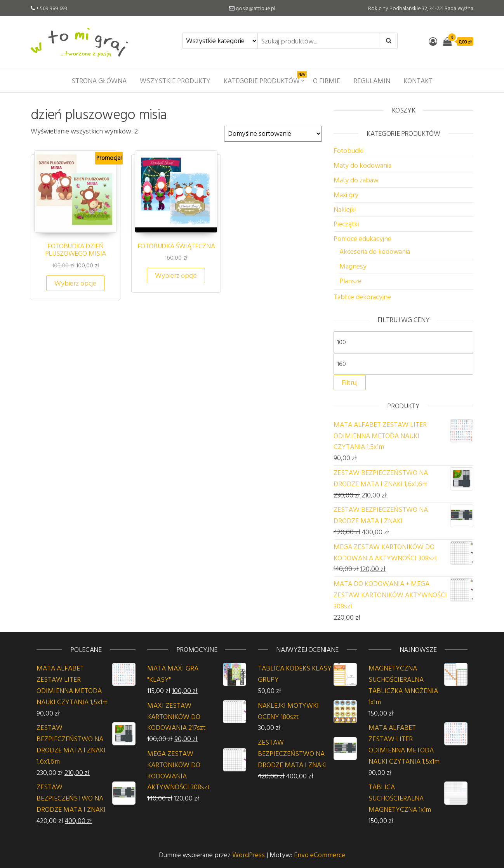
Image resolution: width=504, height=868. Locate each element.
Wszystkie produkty (175, 81)
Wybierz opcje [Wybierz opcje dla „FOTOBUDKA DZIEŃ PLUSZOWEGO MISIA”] (75, 283)
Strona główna (99, 81)
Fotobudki (348, 150)
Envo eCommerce (320, 855)
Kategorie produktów (265, 78)
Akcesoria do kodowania (375, 251)
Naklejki (345, 209)
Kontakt (418, 81)
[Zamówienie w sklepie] (273, 134)
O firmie (327, 81)
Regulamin (372, 81)
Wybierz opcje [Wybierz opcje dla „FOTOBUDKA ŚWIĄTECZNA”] (176, 275)
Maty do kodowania (362, 165)
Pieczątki (346, 224)
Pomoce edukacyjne (362, 238)
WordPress (249, 855)
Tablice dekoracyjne (362, 297)
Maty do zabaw (356, 180)
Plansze (350, 281)
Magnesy (353, 266)
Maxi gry (346, 195)
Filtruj (350, 382)
